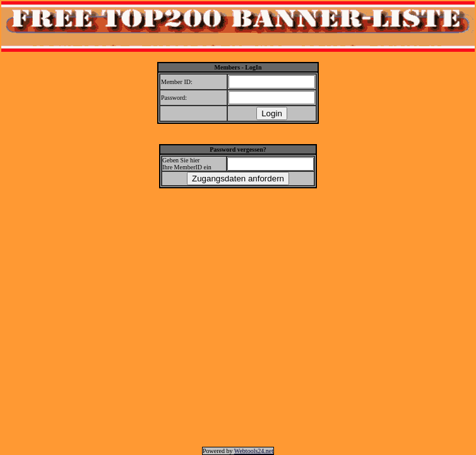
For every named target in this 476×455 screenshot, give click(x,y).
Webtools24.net (254, 451)
